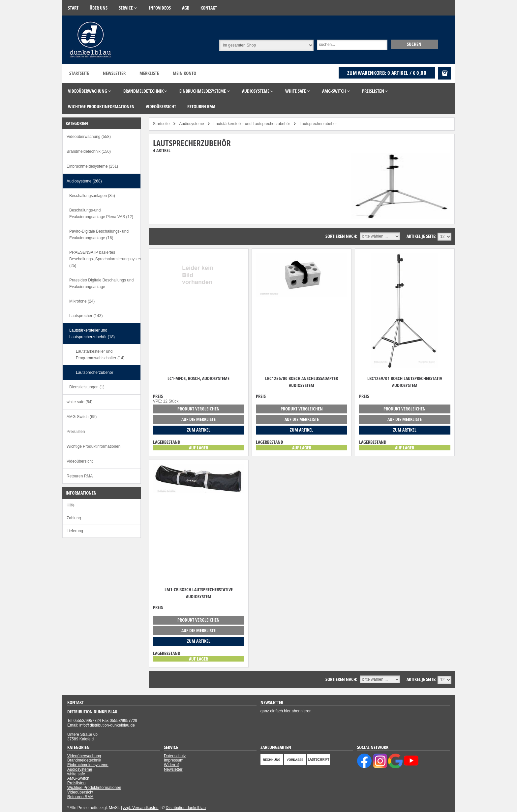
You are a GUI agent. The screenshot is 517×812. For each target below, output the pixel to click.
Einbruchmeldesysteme (88, 765)
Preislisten (76, 432)
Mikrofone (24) (82, 301)
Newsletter (114, 73)
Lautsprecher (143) (86, 316)
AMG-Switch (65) (82, 417)
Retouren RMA (80, 476)
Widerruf (171, 765)
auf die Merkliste (198, 419)
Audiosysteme (80, 769)
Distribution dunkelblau (186, 808)
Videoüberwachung (84, 756)
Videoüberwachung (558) (89, 137)
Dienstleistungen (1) (87, 387)
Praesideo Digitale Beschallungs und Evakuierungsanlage (101, 283)
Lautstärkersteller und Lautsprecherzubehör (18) (92, 334)
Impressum (174, 760)
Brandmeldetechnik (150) (89, 151)
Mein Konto (184, 73)
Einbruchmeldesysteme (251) (92, 166)
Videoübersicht (80, 461)
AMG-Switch (78, 778)
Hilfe (71, 505)
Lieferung (75, 531)
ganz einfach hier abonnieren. (287, 711)
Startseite (79, 73)
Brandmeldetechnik (84, 760)
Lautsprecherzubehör (94, 373)
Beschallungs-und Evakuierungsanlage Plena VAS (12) (101, 213)
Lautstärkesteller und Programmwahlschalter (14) (100, 355)
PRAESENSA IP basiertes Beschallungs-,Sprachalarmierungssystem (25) (105, 259)
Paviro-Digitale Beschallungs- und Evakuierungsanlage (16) (99, 235)
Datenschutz (175, 756)
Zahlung (74, 518)
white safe (76, 774)
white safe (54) (80, 402)
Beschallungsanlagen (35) (92, 196)
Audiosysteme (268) (84, 181)
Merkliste (149, 73)
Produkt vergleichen (198, 409)
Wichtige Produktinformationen (93, 446)
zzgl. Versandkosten (141, 808)
